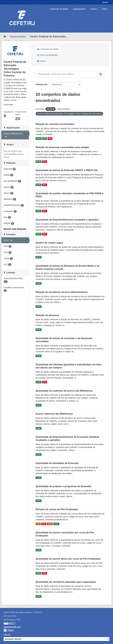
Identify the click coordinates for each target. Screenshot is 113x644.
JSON (50, 524)
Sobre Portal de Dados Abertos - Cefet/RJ (23, 612)
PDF (50, 139)
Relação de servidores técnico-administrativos (62, 292)
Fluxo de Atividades (48, 55)
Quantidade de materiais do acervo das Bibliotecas (64, 391)
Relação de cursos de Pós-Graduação (57, 509)
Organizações (79, 9)
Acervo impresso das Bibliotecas (54, 414)
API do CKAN (10, 616)
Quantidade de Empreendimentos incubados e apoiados (67, 220)
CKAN (9, 630)
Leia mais (8, 105)
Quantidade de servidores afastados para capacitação (66, 582)
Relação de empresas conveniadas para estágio (62, 147)
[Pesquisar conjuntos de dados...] (66, 74)
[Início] (5, 37)
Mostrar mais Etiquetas (15, 229)
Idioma (7, 635)
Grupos (94, 9)
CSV (38, 524)
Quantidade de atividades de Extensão (57, 463)
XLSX (38, 139)
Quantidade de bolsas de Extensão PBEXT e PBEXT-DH (67, 170)
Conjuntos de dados (59, 9)
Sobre (105, 9)
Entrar (105, 2)
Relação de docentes (47, 315)
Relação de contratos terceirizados (55, 124)
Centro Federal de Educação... (49, 37)
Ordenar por (42, 84)
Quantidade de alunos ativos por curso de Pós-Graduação (68, 559)
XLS (44, 139)
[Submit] (101, 74)
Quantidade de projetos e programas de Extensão (63, 486)
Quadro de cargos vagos (49, 243)
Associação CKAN (12, 620)
